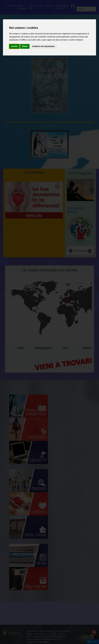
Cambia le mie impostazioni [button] (43, 46)
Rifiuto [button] (25, 46)
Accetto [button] (14, 46)
